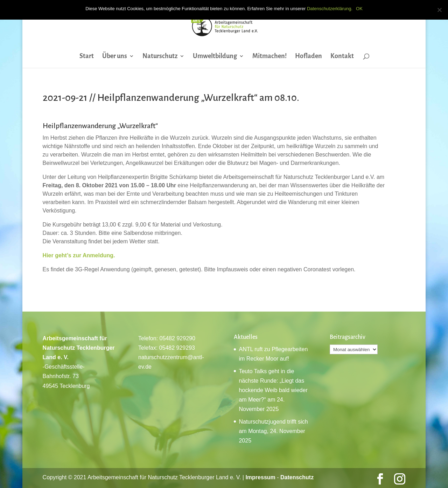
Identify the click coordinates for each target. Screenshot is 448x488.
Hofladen (309, 57)
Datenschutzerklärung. (330, 9)
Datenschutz (297, 477)
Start (87, 57)
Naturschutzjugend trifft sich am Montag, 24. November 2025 (273, 431)
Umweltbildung (215, 57)
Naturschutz (160, 57)
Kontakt (342, 57)
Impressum (260, 477)
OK (359, 9)
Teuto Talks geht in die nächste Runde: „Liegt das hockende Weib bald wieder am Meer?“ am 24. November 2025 (273, 390)
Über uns (115, 57)
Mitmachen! (269, 57)
